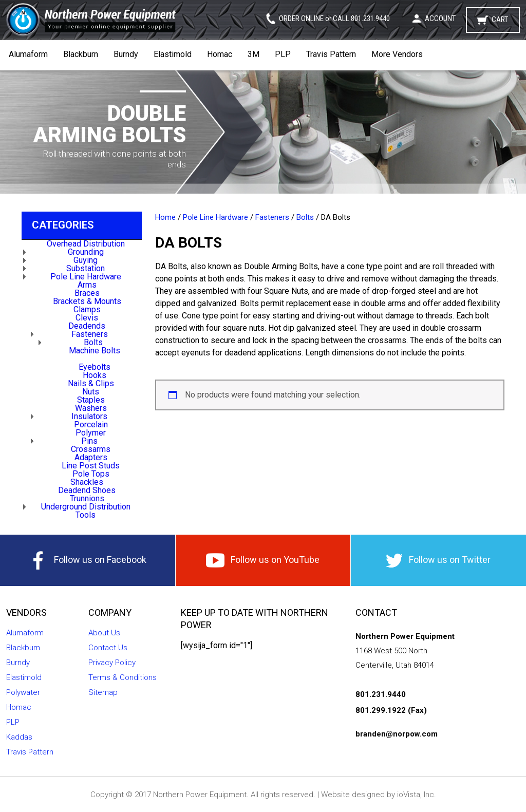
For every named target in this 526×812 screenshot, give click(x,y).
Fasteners (90, 334)
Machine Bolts (95, 351)
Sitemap (103, 692)
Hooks (95, 375)
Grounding (86, 252)
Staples (91, 400)
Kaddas (19, 737)
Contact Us (108, 648)
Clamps (87, 309)
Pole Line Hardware (86, 277)
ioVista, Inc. (417, 795)
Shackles (87, 482)
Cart (500, 20)
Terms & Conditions (123, 677)
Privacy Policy (112, 663)
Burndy (126, 54)
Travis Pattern (331, 54)
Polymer (91, 433)
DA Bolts (95, 359)
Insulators (89, 416)
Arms (87, 285)
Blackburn (81, 54)
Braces (87, 293)
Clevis (87, 318)
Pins (89, 441)
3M (253, 54)
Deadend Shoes (87, 490)
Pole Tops (91, 474)
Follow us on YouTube (263, 560)
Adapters (91, 457)
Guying (86, 260)
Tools (86, 515)
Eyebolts (95, 367)
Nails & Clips (91, 383)
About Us (104, 633)
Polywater (23, 692)
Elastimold (173, 54)
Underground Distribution (86, 507)
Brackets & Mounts (87, 301)
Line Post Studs (91, 466)
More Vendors (397, 54)
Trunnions (87, 498)
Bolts (93, 342)
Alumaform (28, 54)
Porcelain (91, 424)
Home (165, 217)
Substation (86, 268)
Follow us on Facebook (88, 560)
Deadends (87, 326)
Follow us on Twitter (438, 561)
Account (440, 18)
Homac (220, 54)
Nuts (91, 392)
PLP (283, 54)
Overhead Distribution (86, 244)
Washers (91, 408)
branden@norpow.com (397, 734)
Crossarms (91, 449)
